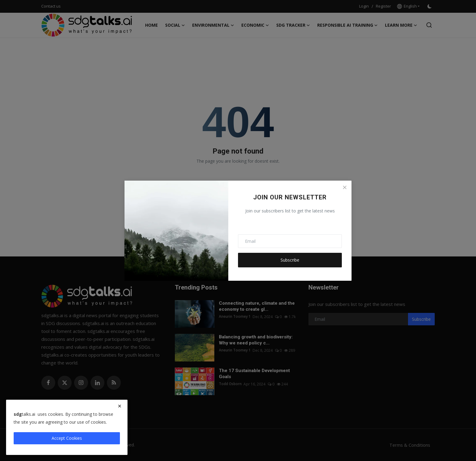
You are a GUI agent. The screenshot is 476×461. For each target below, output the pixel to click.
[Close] (345, 188)
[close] (120, 406)
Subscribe (290, 260)
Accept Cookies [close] (67, 438)
